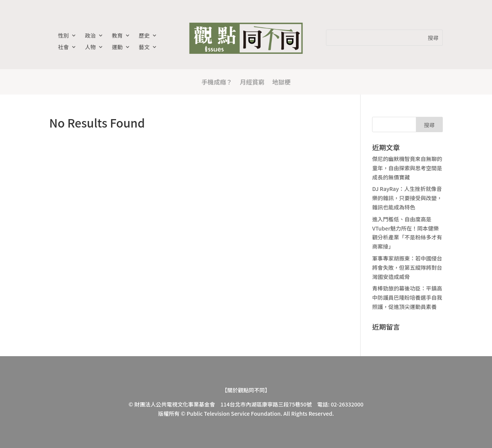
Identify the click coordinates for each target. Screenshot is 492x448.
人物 (90, 47)
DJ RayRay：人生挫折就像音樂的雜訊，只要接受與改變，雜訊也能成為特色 (407, 198)
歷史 (144, 36)
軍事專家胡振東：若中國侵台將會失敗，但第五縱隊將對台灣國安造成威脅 (407, 267)
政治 (90, 36)
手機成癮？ (217, 82)
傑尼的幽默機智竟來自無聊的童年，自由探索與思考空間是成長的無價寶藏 (407, 168)
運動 (117, 47)
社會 (63, 47)
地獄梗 (281, 82)
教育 (117, 36)
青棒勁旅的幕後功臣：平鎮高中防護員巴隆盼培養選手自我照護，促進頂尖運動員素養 (407, 297)
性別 (63, 36)
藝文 (144, 47)
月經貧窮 (252, 82)
